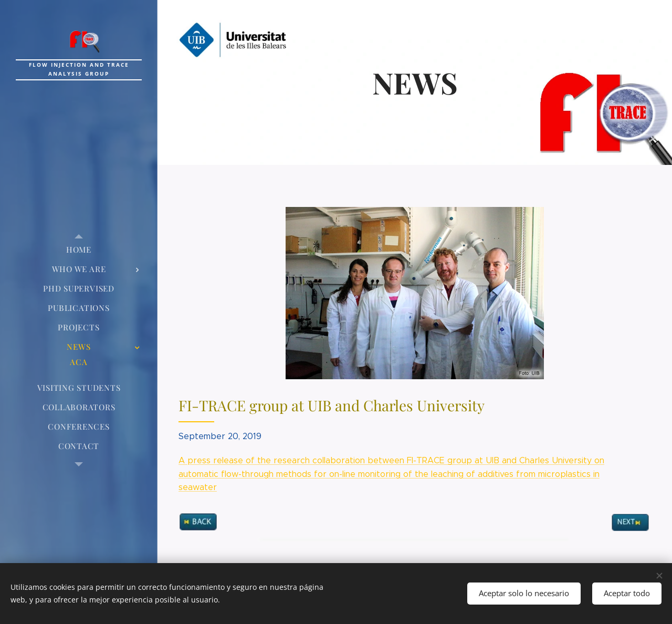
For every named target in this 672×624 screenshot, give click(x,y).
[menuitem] (79, 250)
